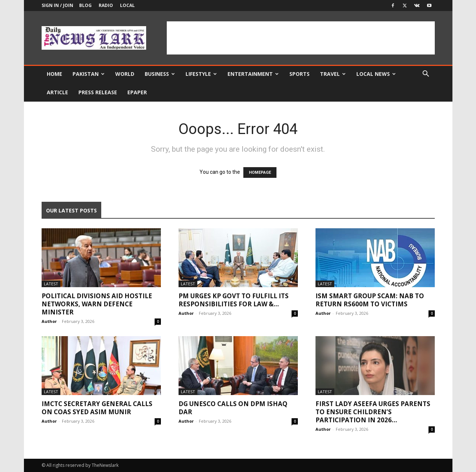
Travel (333, 74)
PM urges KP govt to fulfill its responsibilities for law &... (234, 300)
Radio (106, 5)
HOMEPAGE (260, 172)
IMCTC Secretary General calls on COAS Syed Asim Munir (97, 408)
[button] (426, 75)
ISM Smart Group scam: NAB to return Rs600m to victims (370, 300)
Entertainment (253, 74)
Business (160, 74)
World (125, 74)
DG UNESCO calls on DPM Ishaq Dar (233, 408)
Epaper (137, 92)
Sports (299, 74)
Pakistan (89, 74)
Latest (51, 284)
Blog (85, 5)
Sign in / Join (57, 5)
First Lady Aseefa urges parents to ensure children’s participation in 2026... (373, 412)
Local (127, 5)
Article (57, 92)
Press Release (98, 92)
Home (54, 74)
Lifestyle (201, 74)
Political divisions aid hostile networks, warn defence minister (97, 304)
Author (49, 321)
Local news (376, 74)
